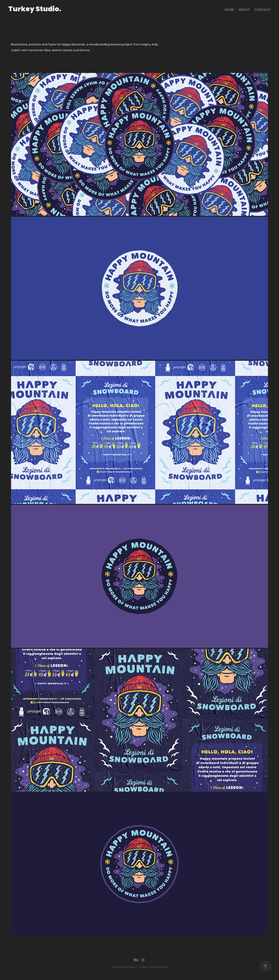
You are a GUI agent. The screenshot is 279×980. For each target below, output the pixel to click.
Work (229, 10)
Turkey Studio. (35, 10)
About (244, 10)
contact (263, 10)
